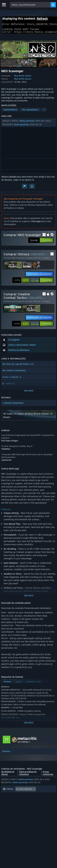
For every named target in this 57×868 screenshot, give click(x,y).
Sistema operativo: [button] (12, 809)
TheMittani (6, 451)
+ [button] (44, 111)
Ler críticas (23, 744)
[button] (29, 125)
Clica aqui (36, 223)
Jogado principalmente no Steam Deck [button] (22, 805)
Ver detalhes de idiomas (8, 775)
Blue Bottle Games (23, 77)
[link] (26, 282)
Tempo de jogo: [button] (11, 800)
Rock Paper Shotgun (10, 442)
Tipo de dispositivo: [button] (13, 814)
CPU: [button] (30, 809)
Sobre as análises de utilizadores (28, 775)
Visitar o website (12, 379)
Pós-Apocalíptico (30, 111)
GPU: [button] (40, 809)
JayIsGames (6, 462)
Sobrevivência (10, 111)
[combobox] (30, 5)
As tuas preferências (48, 775)
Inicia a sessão (9, 178)
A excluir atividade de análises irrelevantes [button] (24, 795)
